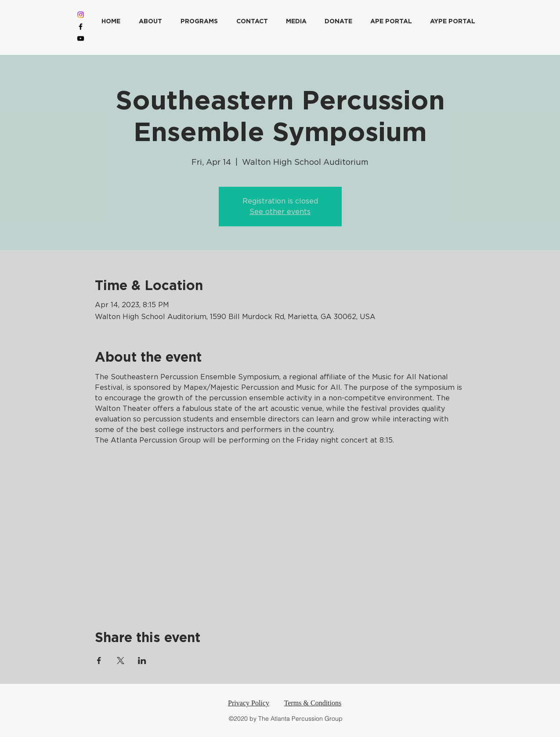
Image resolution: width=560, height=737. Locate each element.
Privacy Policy (249, 703)
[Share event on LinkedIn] (142, 661)
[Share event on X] (121, 661)
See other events (280, 212)
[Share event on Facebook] (99, 661)
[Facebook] (81, 27)
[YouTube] (81, 38)
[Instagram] (81, 15)
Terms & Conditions (313, 703)
